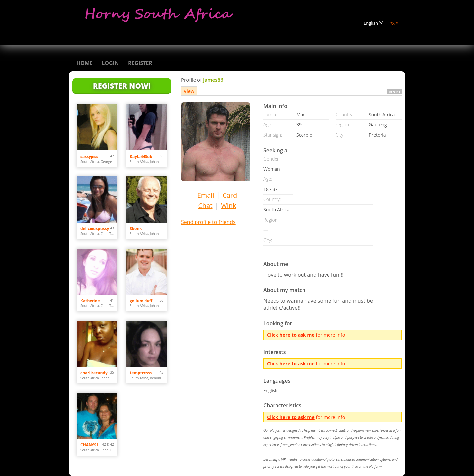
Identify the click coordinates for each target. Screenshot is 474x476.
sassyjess (89, 157)
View (189, 91)
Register (140, 63)
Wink (228, 206)
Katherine (90, 301)
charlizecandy (94, 373)
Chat (205, 206)
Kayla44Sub (141, 157)
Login (393, 23)
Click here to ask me (291, 335)
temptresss (141, 373)
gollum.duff (141, 301)
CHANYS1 (90, 445)
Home (84, 63)
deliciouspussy (95, 229)
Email (206, 195)
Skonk (136, 229)
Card (230, 195)
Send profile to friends (208, 222)
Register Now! (122, 86)
